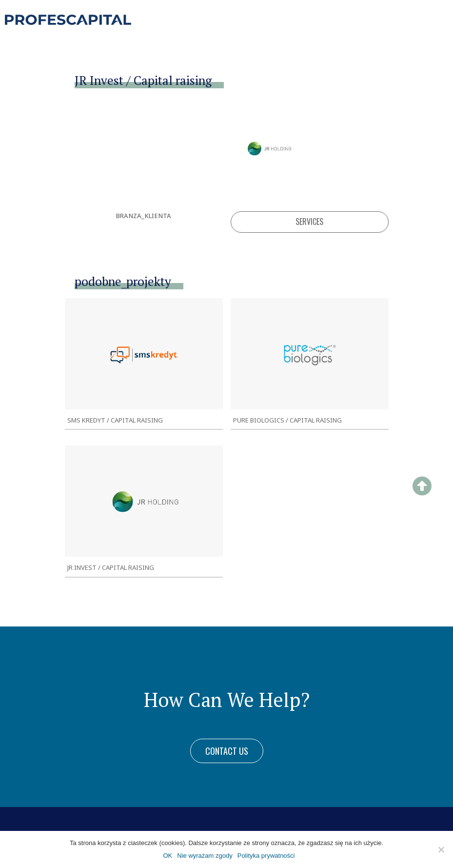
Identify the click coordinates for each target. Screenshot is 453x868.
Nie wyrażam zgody (205, 856)
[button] (227, 751)
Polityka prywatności (266, 856)
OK (167, 856)
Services (309, 222)
